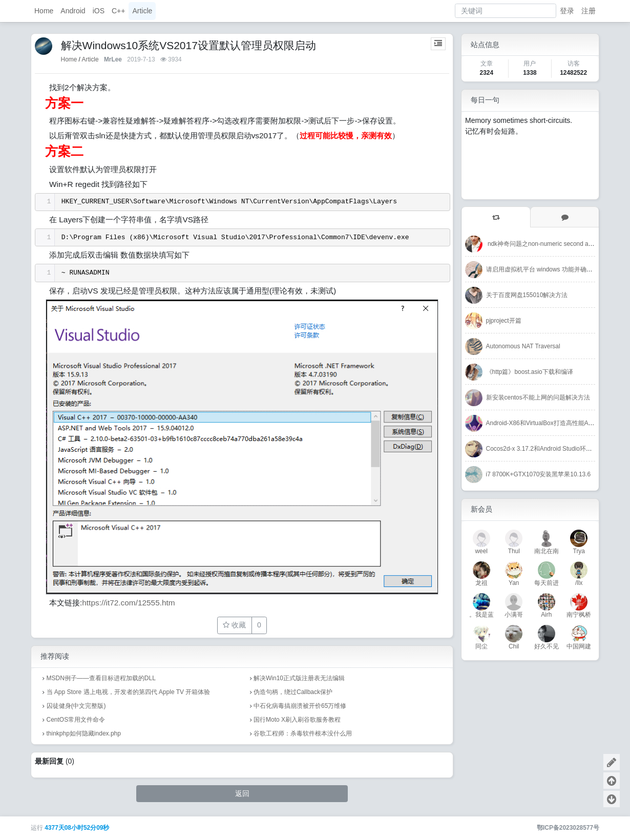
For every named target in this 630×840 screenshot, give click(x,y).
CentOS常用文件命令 (76, 720)
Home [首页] (69, 59)
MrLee (113, 59)
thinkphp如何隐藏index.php (84, 733)
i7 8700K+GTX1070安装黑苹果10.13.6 (538, 474)
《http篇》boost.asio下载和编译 (530, 372)
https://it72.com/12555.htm (128, 603)
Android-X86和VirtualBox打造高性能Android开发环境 (558, 423)
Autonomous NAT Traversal (523, 346)
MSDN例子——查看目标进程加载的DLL (101, 678)
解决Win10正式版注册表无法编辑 (299, 678)
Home (44, 11)
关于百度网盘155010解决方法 (527, 295)
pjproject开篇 (504, 321)
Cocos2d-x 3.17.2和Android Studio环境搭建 (545, 449)
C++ (118, 11)
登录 (567, 11)
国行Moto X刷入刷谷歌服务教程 (297, 720)
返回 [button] (242, 793)
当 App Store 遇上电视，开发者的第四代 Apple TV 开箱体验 (129, 692)
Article (142, 11)
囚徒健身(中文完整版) (76, 706)
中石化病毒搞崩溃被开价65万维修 (300, 706)
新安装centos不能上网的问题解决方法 (538, 397)
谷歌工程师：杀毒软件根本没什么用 (303, 733)
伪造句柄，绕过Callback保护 (293, 692)
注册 (589, 11)
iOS (99, 11)
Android (73, 11)
